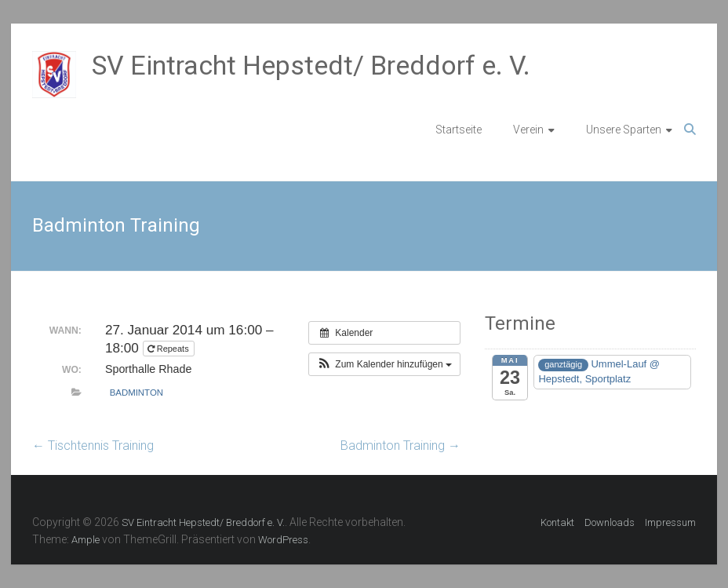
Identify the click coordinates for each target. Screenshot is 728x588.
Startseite (459, 130)
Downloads (610, 522)
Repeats (169, 349)
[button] (384, 364)
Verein (528, 130)
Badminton (136, 393)
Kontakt (557, 522)
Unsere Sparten (624, 130)
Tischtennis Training (93, 446)
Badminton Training (400, 446)
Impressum (670, 522)
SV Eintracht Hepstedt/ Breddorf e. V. (311, 65)
